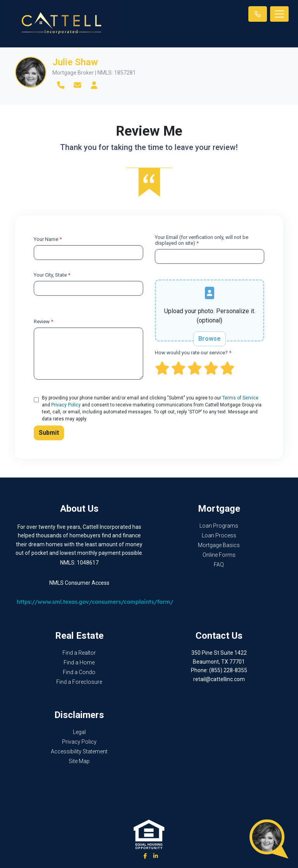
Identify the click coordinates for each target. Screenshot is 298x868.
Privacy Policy (66, 405)
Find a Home (79, 662)
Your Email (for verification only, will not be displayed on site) (202, 240)
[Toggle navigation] (279, 14)
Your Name (48, 239)
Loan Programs (219, 526)
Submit (49, 433)
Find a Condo (79, 672)
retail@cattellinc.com (219, 679)
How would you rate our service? (193, 353)
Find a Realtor (79, 653)
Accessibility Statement (79, 751)
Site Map (79, 761)
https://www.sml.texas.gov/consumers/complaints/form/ (95, 602)
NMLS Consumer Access (79, 583)
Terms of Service (240, 398)
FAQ (219, 565)
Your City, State (52, 275)
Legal (79, 732)
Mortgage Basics (219, 545)
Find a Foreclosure (79, 682)
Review (43, 322)
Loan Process (219, 535)
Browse (210, 339)
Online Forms (219, 555)
